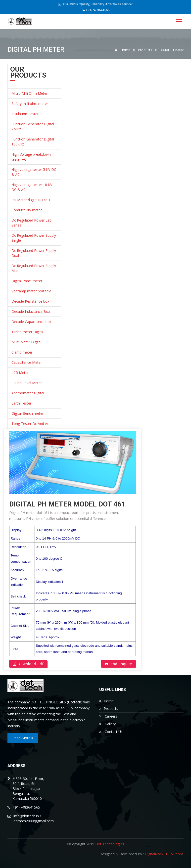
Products (145, 50)
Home (121, 50)
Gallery (107, 724)
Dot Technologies (110, 844)
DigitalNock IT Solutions (164, 854)
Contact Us (111, 732)
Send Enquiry (118, 664)
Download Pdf (28, 664)
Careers (108, 716)
